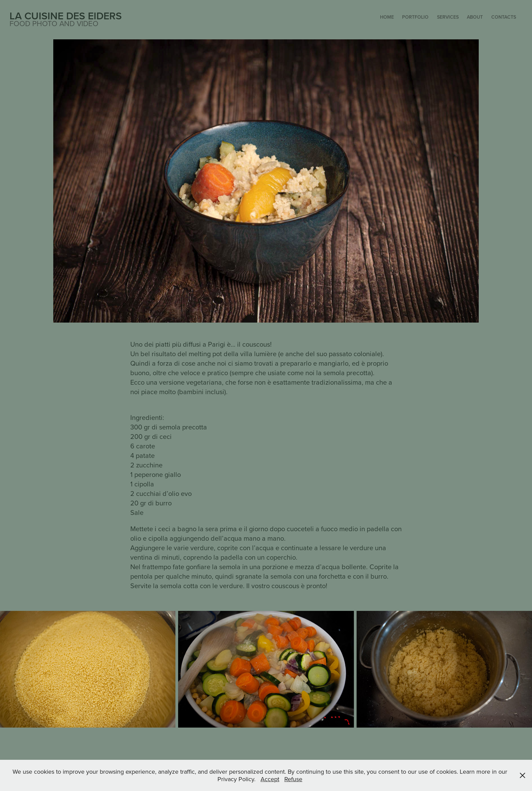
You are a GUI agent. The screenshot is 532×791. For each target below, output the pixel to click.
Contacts (504, 17)
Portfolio (415, 17)
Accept (270, 779)
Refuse (293, 779)
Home (387, 17)
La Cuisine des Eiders (66, 16)
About (475, 17)
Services (448, 17)
